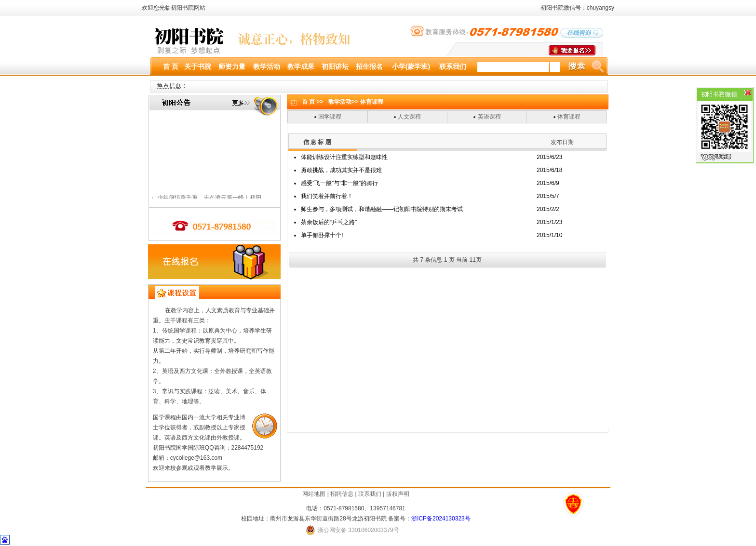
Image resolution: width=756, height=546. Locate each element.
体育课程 (569, 117)
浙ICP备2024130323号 (441, 519)
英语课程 (489, 117)
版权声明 (398, 494)
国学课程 (330, 117)
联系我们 (370, 494)
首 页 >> (313, 102)
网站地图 (314, 494)
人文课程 (409, 117)
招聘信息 (342, 494)
